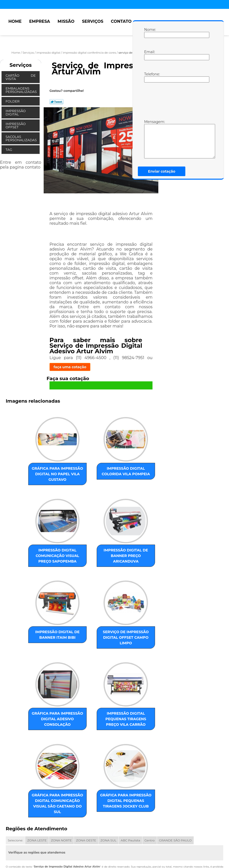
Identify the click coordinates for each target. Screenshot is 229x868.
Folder (13, 101)
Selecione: (15, 794)
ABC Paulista (130, 794)
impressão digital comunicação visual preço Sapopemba (143, 477)
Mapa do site (106, 840)
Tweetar (56, 102)
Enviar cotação (162, 171)
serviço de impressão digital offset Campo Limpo (143, 565)
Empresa (40, 21)
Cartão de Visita (21, 77)
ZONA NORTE (61, 794)
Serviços (93, 21)
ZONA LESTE (37, 794)
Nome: (149, 33)
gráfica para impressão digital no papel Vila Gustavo (40, 474)
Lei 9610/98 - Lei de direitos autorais (147, 824)
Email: (149, 55)
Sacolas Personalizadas (22, 138)
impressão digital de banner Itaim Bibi (92, 565)
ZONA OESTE (86, 794)
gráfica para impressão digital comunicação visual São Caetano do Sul (143, 656)
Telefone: (149, 77)
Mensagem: (149, 139)
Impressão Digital (16, 112)
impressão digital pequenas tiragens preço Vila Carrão (92, 653)
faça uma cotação (70, 367)
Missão (66, 21)
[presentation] (176, 100)
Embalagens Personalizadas (22, 90)
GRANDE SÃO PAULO (175, 794)
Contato (121, 21)
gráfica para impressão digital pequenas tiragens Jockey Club (92, 752)
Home (15, 21)
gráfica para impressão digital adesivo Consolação (40, 650)
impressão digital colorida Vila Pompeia (92, 474)
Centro (150, 794)
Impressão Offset (16, 125)
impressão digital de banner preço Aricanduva (40, 565)
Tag (9, 150)
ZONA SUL (108, 794)
